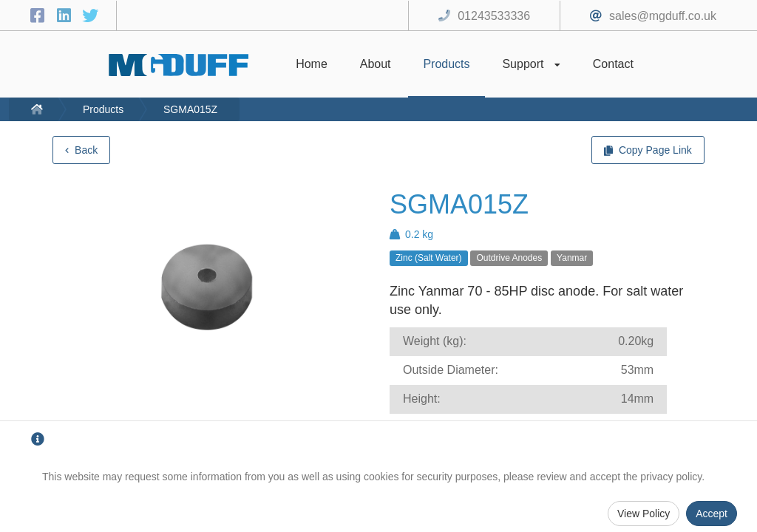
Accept (712, 514)
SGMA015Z (190, 109)
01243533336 (494, 16)
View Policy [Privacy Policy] (644, 514)
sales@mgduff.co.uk (663, 16)
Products (103, 109)
